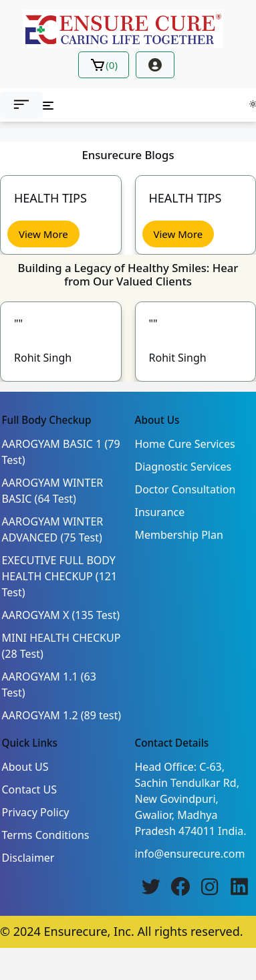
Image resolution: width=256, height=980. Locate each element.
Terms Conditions (46, 835)
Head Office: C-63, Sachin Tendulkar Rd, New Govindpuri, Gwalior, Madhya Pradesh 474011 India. (191, 799)
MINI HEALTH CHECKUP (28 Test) (61, 646)
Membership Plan (179, 535)
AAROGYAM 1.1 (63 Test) (49, 685)
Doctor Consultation (185, 489)
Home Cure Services (185, 444)
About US (25, 767)
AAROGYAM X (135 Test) (61, 615)
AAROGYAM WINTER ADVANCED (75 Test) (53, 529)
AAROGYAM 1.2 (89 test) (62, 715)
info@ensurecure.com (190, 854)
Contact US (30, 789)
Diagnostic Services (183, 467)
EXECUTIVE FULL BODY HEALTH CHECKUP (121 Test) (60, 576)
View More (43, 234)
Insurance (160, 512)
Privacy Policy (36, 812)
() (104, 65)
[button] (21, 105)
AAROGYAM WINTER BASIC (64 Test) (53, 491)
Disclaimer (28, 858)
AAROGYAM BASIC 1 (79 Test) (61, 452)
